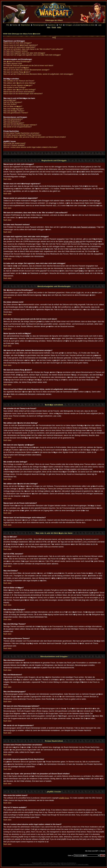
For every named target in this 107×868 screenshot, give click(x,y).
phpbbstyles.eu (72, 863)
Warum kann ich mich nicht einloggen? (18, 43)
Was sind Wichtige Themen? (14, 111)
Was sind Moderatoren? (12, 121)
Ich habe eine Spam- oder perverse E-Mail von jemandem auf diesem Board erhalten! (35, 137)
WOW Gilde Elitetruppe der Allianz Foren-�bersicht (22, 34)
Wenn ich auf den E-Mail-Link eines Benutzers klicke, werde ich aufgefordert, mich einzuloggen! (38, 74)
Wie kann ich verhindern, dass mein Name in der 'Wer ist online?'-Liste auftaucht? (33, 49)
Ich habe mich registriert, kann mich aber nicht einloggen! (24, 53)
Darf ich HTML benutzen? (13, 102)
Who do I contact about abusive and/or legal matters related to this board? (30, 147)
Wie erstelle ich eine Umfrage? (15, 87)
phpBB (40, 863)
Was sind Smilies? (10, 104)
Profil (61, 25)
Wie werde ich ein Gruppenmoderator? (18, 127)
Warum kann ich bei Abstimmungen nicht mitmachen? (23, 94)
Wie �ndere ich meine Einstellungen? (17, 62)
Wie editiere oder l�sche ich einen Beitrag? (19, 83)
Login (100, 25)
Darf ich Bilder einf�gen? (13, 106)
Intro (49, 27)
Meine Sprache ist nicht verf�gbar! (16, 68)
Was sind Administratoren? (13, 119)
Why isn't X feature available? (14, 145)
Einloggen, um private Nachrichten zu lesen (80, 25)
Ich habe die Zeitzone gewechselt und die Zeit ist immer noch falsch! (28, 66)
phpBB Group (64, 798)
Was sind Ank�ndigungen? (14, 109)
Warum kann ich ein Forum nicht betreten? (19, 92)
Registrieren (52, 25)
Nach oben (7, 179)
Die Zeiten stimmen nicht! (13, 64)
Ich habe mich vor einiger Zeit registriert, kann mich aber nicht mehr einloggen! (32, 55)
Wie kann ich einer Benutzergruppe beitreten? (20, 125)
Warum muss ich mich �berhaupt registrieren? (21, 45)
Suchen (15, 25)
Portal (54, 27)
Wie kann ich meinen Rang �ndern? (17, 72)
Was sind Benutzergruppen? (14, 123)
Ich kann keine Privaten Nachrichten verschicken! (21, 133)
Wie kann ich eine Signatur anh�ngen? (18, 85)
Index (59, 27)
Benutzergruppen (39, 25)
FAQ (8, 25)
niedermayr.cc (64, 863)
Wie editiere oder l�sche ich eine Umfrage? (20, 90)
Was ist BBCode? (10, 100)
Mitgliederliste (25, 25)
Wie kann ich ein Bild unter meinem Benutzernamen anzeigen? (26, 70)
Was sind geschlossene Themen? (16, 113)
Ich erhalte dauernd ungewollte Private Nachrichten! (22, 135)
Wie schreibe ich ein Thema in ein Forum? (19, 81)
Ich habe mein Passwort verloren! (16, 51)
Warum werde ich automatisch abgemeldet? (19, 47)
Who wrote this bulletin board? (14, 143)
